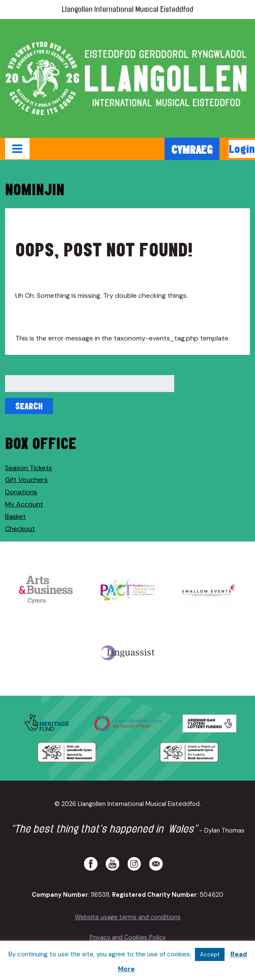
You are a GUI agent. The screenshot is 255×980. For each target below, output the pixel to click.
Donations (21, 492)
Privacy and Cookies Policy (128, 937)
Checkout (20, 529)
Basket (15, 516)
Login (242, 149)
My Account (24, 504)
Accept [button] (210, 954)
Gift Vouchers (26, 480)
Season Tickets (29, 468)
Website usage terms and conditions (128, 917)
